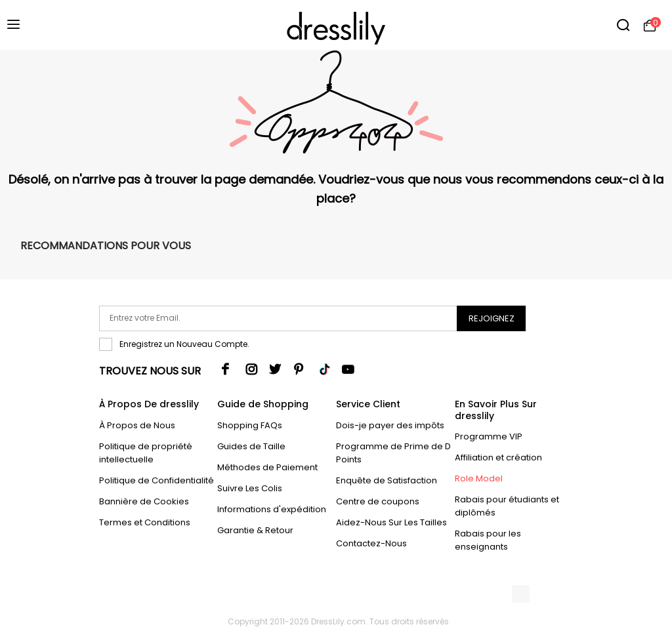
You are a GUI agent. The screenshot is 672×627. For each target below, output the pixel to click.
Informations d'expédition (272, 509)
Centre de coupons (378, 501)
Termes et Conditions (145, 522)
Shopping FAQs (250, 425)
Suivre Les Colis (250, 488)
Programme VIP (489, 436)
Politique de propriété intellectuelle (146, 453)
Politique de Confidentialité (157, 480)
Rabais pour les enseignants (488, 540)
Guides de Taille (251, 446)
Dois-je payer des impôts (390, 425)
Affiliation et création (498, 457)
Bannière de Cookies (144, 501)
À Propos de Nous (137, 425)
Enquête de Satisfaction (387, 480)
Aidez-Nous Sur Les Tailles (391, 522)
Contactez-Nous (371, 543)
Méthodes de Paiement (267, 467)
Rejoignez (492, 318)
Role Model (479, 478)
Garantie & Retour (255, 530)
